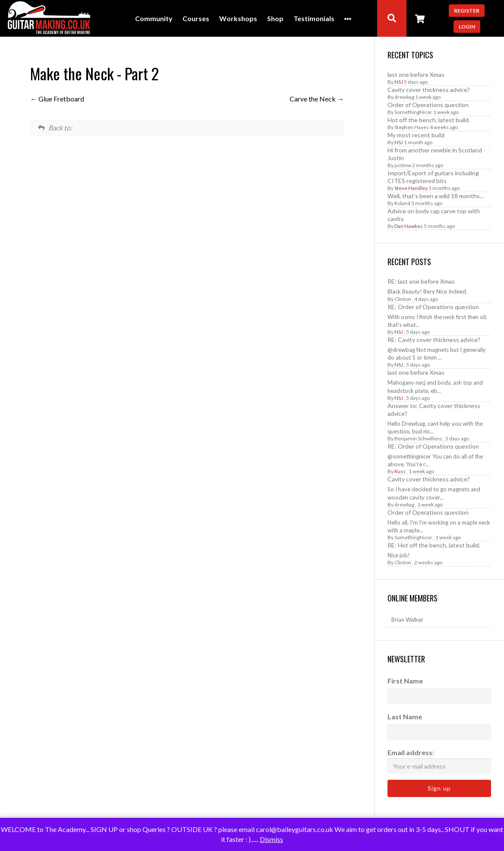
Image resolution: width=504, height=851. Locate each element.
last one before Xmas (416, 74)
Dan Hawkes (409, 226)
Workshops (238, 19)
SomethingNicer (413, 112)
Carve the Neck (317, 99)
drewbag (404, 97)
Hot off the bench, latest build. (429, 120)
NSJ (399, 82)
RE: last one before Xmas (421, 281)
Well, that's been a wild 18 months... (436, 196)
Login (467, 27)
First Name (405, 681)
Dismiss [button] (271, 839)
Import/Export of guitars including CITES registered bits (433, 177)
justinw (403, 165)
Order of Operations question (428, 105)
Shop (275, 19)
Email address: (439, 761)
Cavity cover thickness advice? (429, 90)
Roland (402, 203)
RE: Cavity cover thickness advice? (434, 340)
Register (467, 11)
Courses (196, 19)
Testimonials (314, 19)
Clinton (403, 299)
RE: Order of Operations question (433, 307)
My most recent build (416, 135)
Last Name (405, 717)
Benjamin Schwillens (418, 438)
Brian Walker (407, 620)
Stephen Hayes (412, 127)
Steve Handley (411, 188)
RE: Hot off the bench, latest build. (434, 545)
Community (154, 19)
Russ (400, 471)
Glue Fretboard (57, 99)
